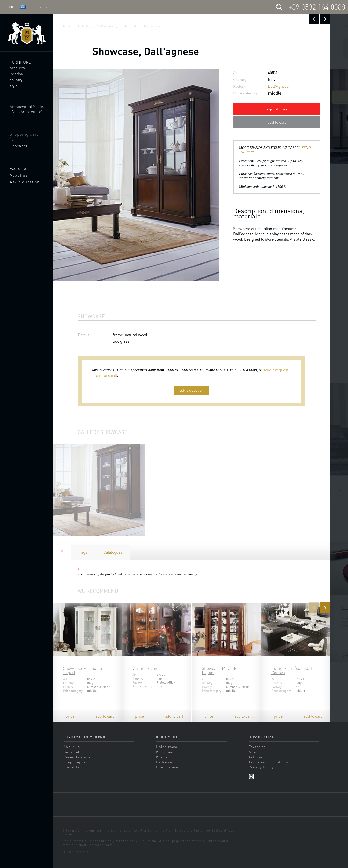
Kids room (165, 752)
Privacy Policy (261, 767)
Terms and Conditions (268, 762)
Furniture (20, 62)
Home (67, 26)
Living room (167, 747)
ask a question (192, 390)
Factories (19, 168)
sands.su (83, 852)
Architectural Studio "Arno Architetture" (27, 109)
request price (277, 109)
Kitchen (163, 757)
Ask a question (25, 182)
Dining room (167, 767)
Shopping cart (24, 137)
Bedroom (164, 762)
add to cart (277, 122)
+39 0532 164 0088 (317, 7)
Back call (72, 752)
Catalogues (113, 552)
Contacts (19, 146)
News (254, 752)
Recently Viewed (78, 757)
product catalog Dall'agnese (140, 26)
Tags (83, 552)
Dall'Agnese (105, 26)
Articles (256, 757)
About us (19, 175)
